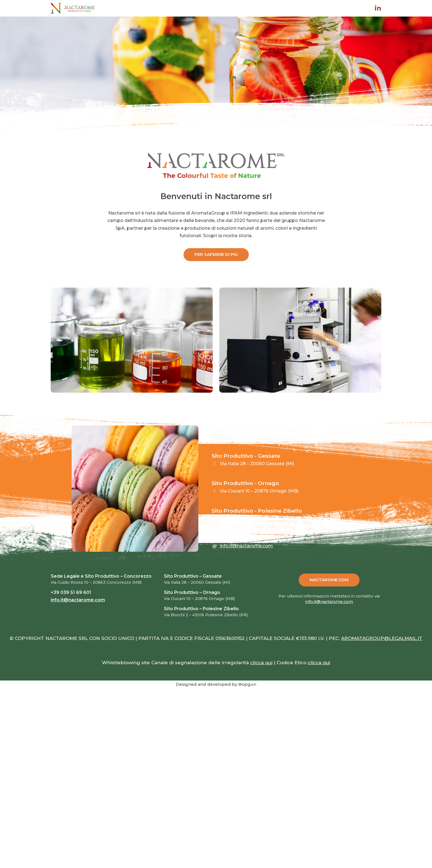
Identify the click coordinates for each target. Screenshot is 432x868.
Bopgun (247, 684)
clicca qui (261, 663)
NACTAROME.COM (329, 580)
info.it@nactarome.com (246, 546)
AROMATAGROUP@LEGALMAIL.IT (382, 638)
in (378, 8)
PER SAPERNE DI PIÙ (216, 254)
